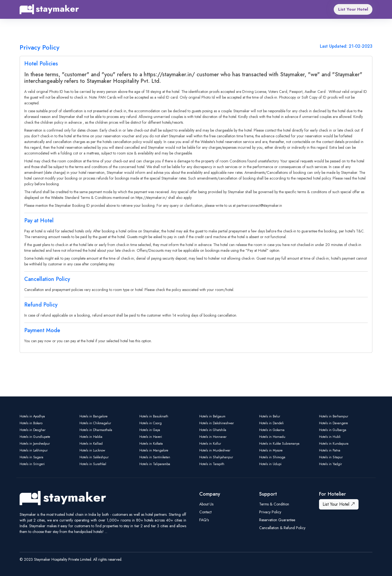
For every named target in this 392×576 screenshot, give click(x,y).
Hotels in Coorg (151, 423)
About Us (206, 504)
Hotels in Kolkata (151, 444)
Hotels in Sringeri (32, 464)
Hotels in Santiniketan (155, 457)
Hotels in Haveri (151, 437)
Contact (205, 512)
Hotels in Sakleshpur (94, 457)
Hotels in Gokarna (272, 430)
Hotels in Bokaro (31, 423)
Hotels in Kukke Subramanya (279, 444)
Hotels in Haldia (91, 437)
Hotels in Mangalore (154, 450)
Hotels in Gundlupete (35, 437)
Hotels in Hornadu (272, 437)
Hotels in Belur (270, 416)
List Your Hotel (353, 9)
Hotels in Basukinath (154, 416)
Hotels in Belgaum (212, 416)
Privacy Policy (270, 512)
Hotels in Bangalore (94, 416)
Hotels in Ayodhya (32, 416)
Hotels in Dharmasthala (96, 430)
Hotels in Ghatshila (213, 430)
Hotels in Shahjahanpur (216, 457)
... (106, 532)
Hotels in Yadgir (330, 464)
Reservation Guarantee (277, 520)
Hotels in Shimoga (272, 457)
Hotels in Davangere (333, 423)
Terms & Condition (274, 504)
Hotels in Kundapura (334, 444)
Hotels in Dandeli (271, 423)
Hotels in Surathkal (93, 464)
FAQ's (204, 520)
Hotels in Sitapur (331, 457)
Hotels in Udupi (270, 464)
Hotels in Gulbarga (333, 430)
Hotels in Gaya (150, 430)
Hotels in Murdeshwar (215, 450)
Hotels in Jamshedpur (35, 444)
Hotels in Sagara (31, 457)
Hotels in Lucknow (92, 450)
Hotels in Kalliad (91, 444)
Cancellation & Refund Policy (282, 528)
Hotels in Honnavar (213, 437)
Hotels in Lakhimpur (34, 450)
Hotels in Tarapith (212, 464)
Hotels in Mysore (271, 450)
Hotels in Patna (330, 450)
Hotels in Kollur (210, 444)
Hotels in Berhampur (334, 416)
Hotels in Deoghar (33, 430)
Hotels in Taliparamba (155, 464)
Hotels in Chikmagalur (95, 423)
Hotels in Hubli (330, 437)
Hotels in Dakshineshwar (217, 423)
